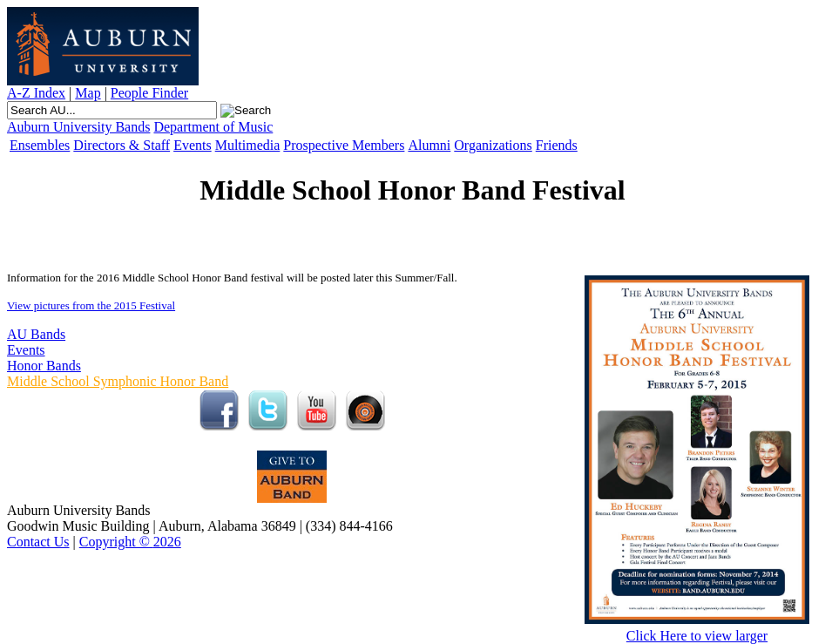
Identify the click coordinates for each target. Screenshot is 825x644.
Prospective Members (344, 145)
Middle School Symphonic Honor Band (118, 381)
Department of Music (213, 127)
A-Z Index (36, 93)
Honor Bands (44, 366)
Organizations (493, 145)
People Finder (149, 93)
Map (88, 93)
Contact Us (38, 542)
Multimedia (248, 145)
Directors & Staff (122, 145)
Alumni (429, 145)
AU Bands (36, 334)
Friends (557, 145)
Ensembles (40, 145)
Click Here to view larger (697, 630)
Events (193, 145)
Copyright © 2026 (130, 542)
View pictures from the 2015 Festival (91, 305)
